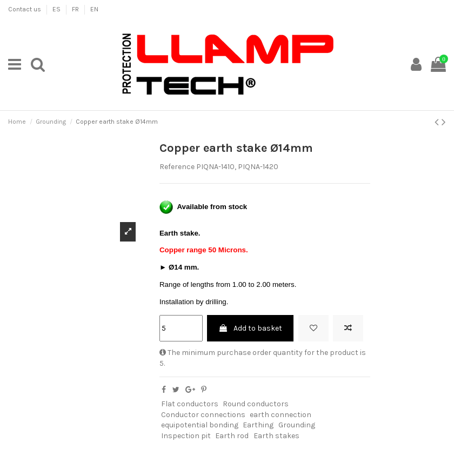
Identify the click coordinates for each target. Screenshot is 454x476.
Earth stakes (276, 436)
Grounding (297, 425)
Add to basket (250, 328)
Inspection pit (186, 436)
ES (57, 9)
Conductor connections (203, 415)
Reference (177, 167)
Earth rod (232, 436)
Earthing (258, 425)
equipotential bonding (200, 425)
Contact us (25, 9)
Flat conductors (190, 404)
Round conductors (256, 404)
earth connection (281, 415)
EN (94, 9)
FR (76, 9)
